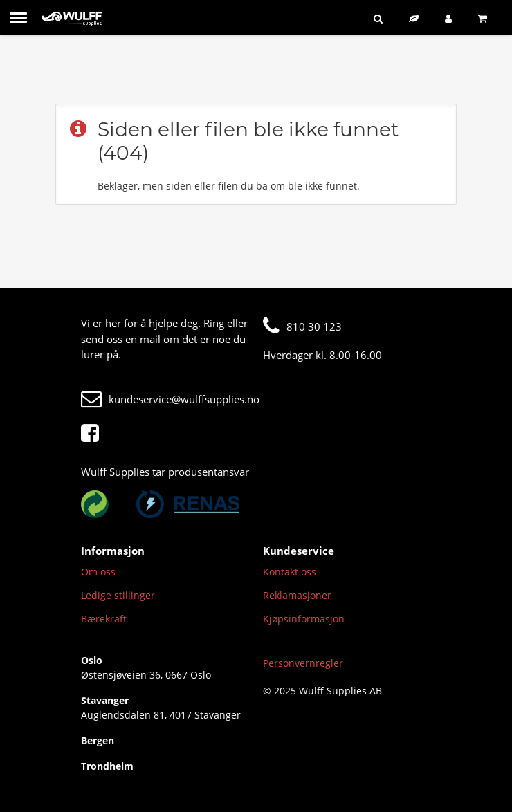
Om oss (98, 572)
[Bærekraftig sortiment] (417, 18)
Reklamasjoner (297, 595)
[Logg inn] (451, 18)
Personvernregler (303, 663)
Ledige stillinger (118, 595)
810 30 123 (302, 326)
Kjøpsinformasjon (304, 619)
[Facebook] (93, 434)
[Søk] (381, 18)
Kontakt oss (290, 572)
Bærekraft (104, 619)
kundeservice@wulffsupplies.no (170, 399)
